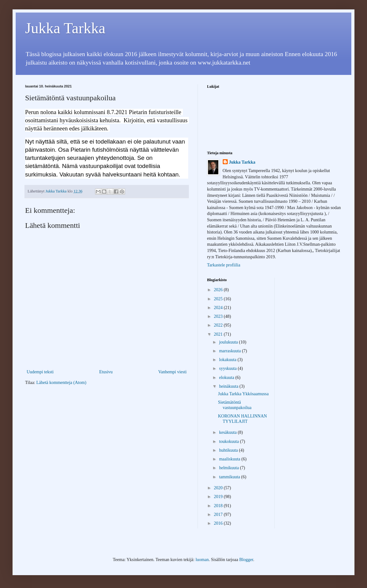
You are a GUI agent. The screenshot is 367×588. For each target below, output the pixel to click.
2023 (219, 316)
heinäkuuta (229, 386)
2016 (219, 523)
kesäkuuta (228, 432)
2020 (219, 488)
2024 (219, 308)
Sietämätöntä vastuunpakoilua (235, 405)
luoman (202, 560)
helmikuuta (229, 468)
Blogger (246, 560)
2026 (219, 290)
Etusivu (106, 372)
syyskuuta (228, 368)
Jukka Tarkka (65, 28)
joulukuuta (229, 342)
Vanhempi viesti (172, 372)
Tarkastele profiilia (224, 265)
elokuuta (227, 378)
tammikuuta (230, 477)
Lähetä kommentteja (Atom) (61, 383)
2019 (219, 497)
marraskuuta (230, 351)
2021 (219, 334)
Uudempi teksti (40, 372)
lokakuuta (228, 360)
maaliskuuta (230, 459)
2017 (219, 514)
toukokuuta (229, 441)
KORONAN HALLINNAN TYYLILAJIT (242, 419)
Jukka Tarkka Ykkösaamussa (243, 394)
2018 (219, 506)
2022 (219, 325)
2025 (219, 299)
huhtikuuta (229, 450)
